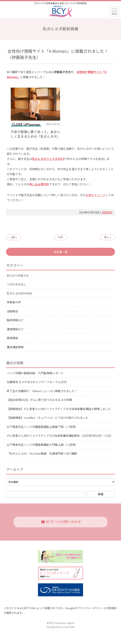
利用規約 (111, 608)
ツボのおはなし (17, 284)
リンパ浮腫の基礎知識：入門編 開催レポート (35, 373)
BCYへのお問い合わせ (61, 522)
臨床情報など (15, 320)
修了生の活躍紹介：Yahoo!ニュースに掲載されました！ (42, 391)
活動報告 (107, 212)
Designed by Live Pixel (61, 627)
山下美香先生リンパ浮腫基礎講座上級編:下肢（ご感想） (42, 427)
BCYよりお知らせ (18, 275)
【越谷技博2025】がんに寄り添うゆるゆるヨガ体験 (39, 400)
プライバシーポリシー (90, 608)
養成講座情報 (15, 347)
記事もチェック (96, 195)
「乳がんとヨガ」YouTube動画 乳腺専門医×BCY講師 (42, 453)
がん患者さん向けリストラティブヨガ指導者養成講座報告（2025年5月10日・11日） (60, 436)
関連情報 (12, 338)
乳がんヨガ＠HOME (19, 293)
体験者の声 (14, 302)
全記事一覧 (61, 252)
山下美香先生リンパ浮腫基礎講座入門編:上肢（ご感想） (42, 445)
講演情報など (15, 329)
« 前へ (14, 237)
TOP (60, 237)
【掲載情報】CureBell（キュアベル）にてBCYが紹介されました (48, 418)
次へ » (107, 237)
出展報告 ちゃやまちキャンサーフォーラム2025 (37, 382)
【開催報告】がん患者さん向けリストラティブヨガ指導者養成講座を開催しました (59, 409)
